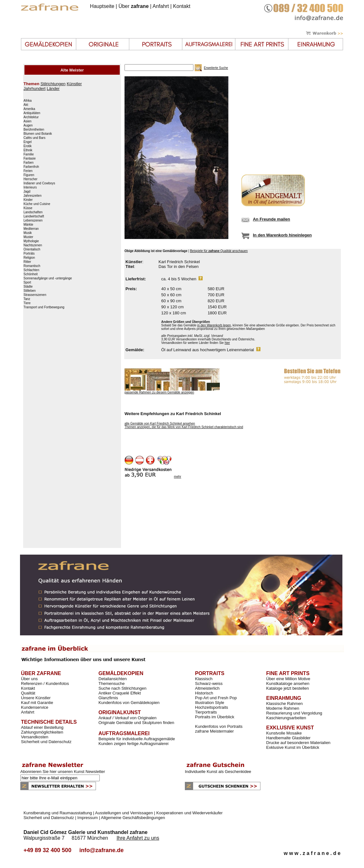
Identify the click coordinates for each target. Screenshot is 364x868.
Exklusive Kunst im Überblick (293, 747)
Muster (28, 237)
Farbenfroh (31, 167)
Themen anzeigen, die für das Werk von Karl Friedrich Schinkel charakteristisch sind (184, 427)
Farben (29, 163)
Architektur (31, 117)
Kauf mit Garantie (37, 703)
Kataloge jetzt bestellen (287, 688)
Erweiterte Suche (216, 68)
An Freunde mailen (271, 219)
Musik (28, 233)
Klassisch (204, 679)
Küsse (28, 208)
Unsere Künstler (36, 698)
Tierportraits (206, 712)
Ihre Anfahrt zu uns (138, 838)
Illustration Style (210, 703)
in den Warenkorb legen (214, 325)
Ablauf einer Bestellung (42, 727)
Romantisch (32, 266)
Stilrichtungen (53, 84)
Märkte (28, 225)
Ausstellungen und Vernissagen (124, 813)
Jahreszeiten (33, 196)
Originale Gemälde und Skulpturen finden (136, 723)
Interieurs (30, 188)
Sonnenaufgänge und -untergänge (48, 278)
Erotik (28, 146)
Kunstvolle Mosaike (284, 733)
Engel (28, 142)
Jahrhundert (34, 89)
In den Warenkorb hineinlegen (282, 235)
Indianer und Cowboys (39, 183)
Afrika (28, 101)
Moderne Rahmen (283, 708)
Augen (28, 126)
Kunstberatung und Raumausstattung (58, 813)
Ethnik (28, 150)
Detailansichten (113, 679)
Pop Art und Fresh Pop (216, 698)
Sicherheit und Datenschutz (46, 742)
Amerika (29, 109)
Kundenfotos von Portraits (219, 726)
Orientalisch (32, 249)
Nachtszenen (33, 245)
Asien (27, 121)
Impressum (88, 818)
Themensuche (111, 683)
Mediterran (31, 229)
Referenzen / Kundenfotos (45, 683)
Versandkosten (35, 737)
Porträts (29, 254)
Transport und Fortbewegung (44, 307)
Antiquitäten (32, 113)
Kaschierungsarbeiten (286, 718)
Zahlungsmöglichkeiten (42, 732)
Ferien (28, 171)
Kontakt (182, 6)
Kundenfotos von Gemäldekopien (129, 703)
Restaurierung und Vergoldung (294, 713)
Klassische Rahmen (284, 704)
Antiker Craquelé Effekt (120, 693)
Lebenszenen (33, 221)
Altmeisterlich (207, 688)
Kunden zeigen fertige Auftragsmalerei (133, 744)
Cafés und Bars (34, 138)
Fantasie (30, 159)
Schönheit (30, 274)
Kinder (28, 200)
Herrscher (30, 179)
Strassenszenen (35, 295)
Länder (53, 89)
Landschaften (33, 212)
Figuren (29, 175)
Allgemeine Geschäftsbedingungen (133, 818)
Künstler (74, 84)
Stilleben (30, 291)
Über (134, 6)
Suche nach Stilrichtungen (122, 688)
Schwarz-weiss (209, 683)
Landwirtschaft (34, 216)
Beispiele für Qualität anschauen (219, 251)
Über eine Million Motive (288, 679)
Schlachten (31, 270)
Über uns (29, 679)
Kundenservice (35, 707)
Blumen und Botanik (38, 134)
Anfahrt (161, 6)
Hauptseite (102, 6)
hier (227, 343)
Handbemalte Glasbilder (288, 738)
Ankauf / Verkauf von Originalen (128, 718)
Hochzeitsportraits (212, 707)
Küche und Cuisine (37, 204)
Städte (28, 287)
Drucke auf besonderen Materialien (298, 743)
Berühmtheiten (34, 130)
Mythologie (31, 241)
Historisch (204, 693)
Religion (29, 258)
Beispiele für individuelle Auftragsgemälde (137, 739)
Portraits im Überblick (215, 717)
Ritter (27, 262)
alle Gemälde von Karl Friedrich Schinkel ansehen (160, 424)
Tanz (27, 299)
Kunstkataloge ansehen (288, 683)
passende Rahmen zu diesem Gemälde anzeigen (159, 392)
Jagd (27, 192)
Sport (27, 283)
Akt (26, 105)
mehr (178, 477)
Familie (29, 154)
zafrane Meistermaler (214, 731)
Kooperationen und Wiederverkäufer (189, 813)
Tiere (27, 303)
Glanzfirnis (108, 698)
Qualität (28, 693)
